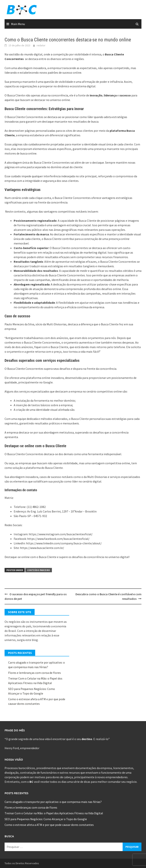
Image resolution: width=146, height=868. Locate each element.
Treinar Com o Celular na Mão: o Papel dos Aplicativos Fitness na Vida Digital (54, 813)
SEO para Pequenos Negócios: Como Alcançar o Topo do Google (46, 819)
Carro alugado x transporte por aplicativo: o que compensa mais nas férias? (53, 802)
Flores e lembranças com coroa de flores (35, 673)
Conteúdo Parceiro (39, 570)
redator (41, 45)
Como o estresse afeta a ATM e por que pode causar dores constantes (49, 825)
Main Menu (18, 24)
